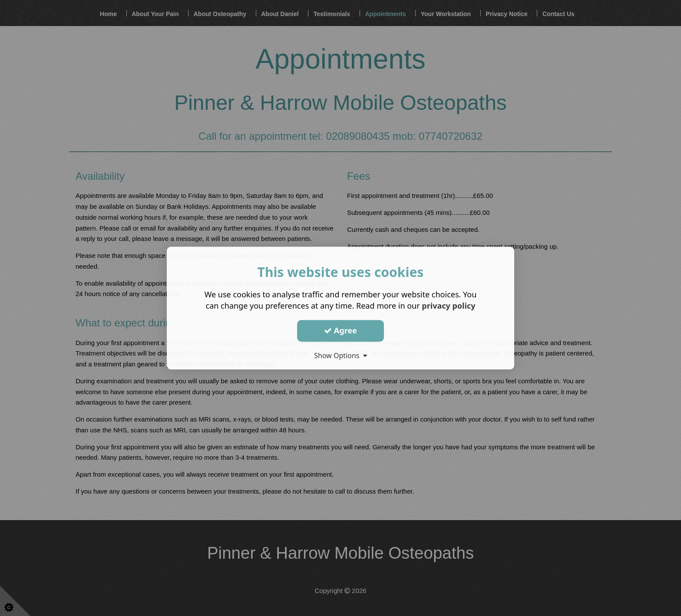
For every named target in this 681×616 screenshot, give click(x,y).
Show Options (340, 356)
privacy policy (448, 306)
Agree (340, 330)
